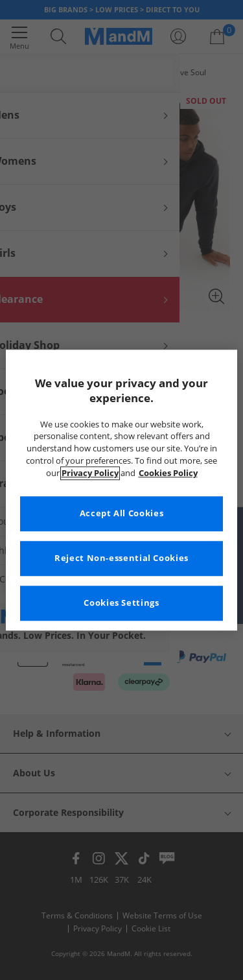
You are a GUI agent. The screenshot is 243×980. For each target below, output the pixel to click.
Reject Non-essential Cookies (121, 558)
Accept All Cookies (121, 513)
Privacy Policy (90, 473)
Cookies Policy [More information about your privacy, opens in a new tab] (168, 473)
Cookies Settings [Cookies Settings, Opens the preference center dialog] (121, 603)
